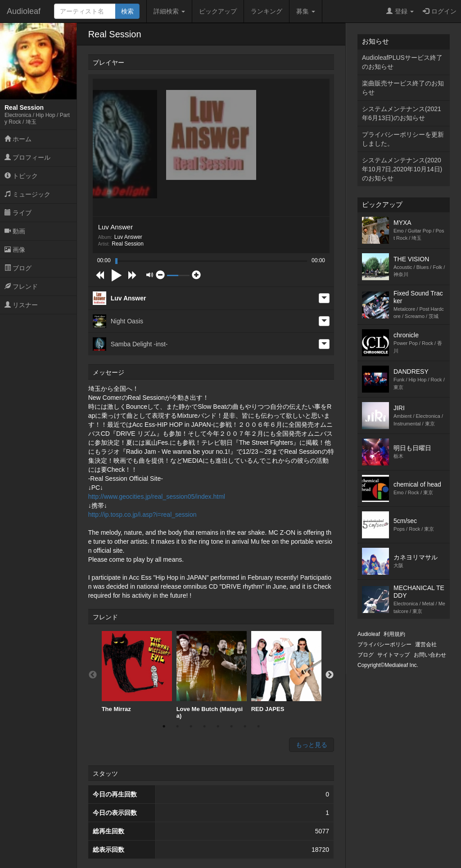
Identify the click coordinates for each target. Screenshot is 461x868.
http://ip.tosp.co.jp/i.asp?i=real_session (142, 515)
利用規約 (394, 634)
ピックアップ (218, 11)
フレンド (21, 286)
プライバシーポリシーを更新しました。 (403, 139)
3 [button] (191, 726)
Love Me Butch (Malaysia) (212, 675)
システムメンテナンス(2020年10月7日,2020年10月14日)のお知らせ (402, 169)
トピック (21, 176)
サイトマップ (393, 655)
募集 (306, 11)
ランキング (267, 11)
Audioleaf (24, 11)
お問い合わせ (430, 655)
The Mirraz (137, 672)
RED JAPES (286, 672)
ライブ (18, 213)
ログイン (440, 11)
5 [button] (218, 726)
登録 (400, 11)
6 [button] (231, 726)
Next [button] (330, 675)
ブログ (18, 268)
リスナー (21, 305)
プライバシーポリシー (384, 644)
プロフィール (27, 157)
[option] (137, 672)
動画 (15, 231)
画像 (15, 250)
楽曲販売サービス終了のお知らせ (403, 88)
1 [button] (164, 726)
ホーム (18, 139)
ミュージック (27, 194)
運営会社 (426, 644)
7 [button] (245, 726)
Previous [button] (93, 675)
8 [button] (258, 726)
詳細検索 (169, 11)
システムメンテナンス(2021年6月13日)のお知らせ (402, 113)
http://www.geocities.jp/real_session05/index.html (157, 497)
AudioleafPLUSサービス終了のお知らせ (402, 62)
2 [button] (177, 726)
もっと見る (312, 745)
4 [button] (204, 726)
